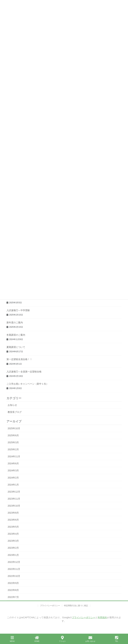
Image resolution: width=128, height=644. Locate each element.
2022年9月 (13, 583)
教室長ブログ (15, 412)
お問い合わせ (90, 639)
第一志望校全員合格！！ (19, 359)
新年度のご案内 (15, 323)
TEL (117, 639)
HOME (37, 639)
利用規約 (102, 617)
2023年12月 (14, 492)
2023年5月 (13, 527)
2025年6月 (13, 435)
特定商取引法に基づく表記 (76, 606)
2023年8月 (13, 513)
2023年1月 (13, 555)
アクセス (62, 639)
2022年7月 (13, 597)
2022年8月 (13, 590)
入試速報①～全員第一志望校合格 (24, 372)
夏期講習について (16, 347)
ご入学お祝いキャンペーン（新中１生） (27, 384)
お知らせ (12, 405)
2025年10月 (14, 428)
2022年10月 (14, 576)
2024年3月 (13, 470)
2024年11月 (14, 456)
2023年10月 (14, 506)
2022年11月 (14, 569)
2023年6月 (13, 520)
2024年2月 (13, 478)
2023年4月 (13, 534)
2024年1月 (13, 485)
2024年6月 (13, 463)
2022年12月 (14, 562)
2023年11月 (14, 499)
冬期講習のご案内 (16, 335)
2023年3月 (13, 541)
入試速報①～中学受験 (18, 310)
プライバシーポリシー (50, 606)
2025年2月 (13, 449)
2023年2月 (13, 548)
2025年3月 (13, 442)
